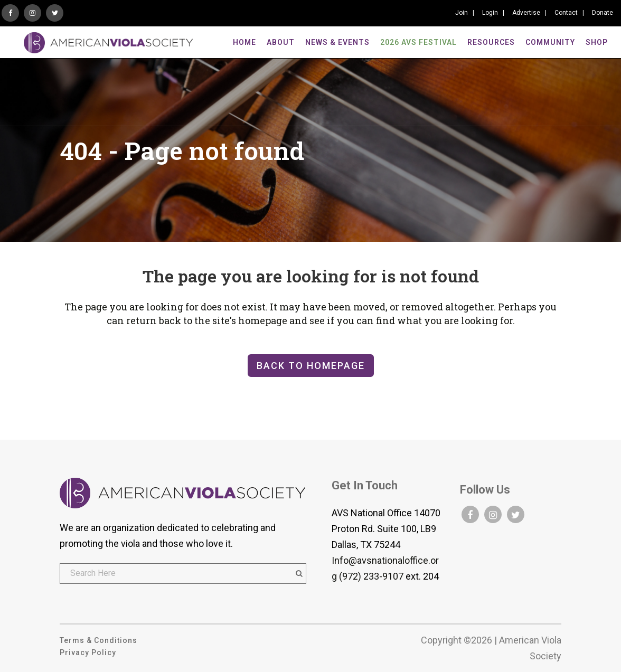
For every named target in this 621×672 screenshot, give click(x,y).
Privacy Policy (88, 652)
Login (490, 13)
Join (462, 13)
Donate (603, 13)
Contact (566, 13)
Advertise (526, 13)
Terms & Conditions (98, 640)
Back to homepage (311, 366)
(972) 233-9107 (371, 576)
